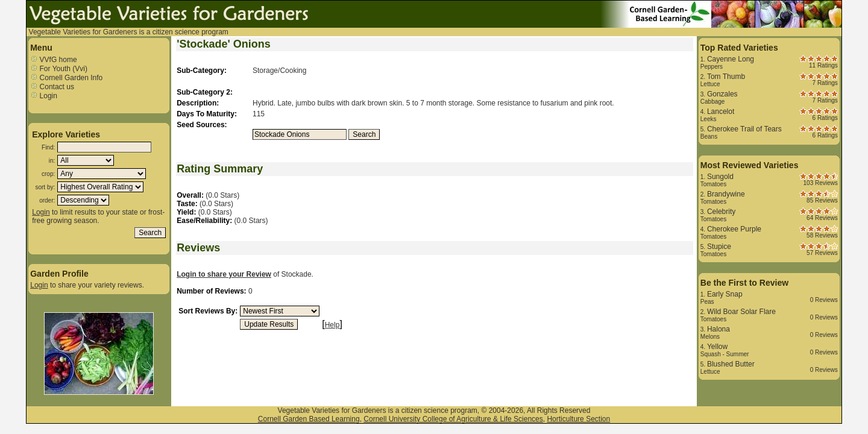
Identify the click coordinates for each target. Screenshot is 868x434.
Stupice (719, 247)
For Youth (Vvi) (59, 69)
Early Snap (725, 294)
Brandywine (726, 194)
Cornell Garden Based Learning (309, 419)
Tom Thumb (726, 77)
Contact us (52, 87)
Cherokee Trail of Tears (744, 129)
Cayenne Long (731, 59)
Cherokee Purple (734, 229)
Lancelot (721, 112)
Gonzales (722, 94)
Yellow (717, 347)
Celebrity (721, 212)
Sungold (720, 177)
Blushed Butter (731, 364)
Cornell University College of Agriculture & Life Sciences (453, 419)
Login (44, 96)
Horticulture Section (578, 419)
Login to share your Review (224, 274)
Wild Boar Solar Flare (741, 312)
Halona (719, 329)
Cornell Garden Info (66, 78)
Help (332, 325)
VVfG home (53, 60)
